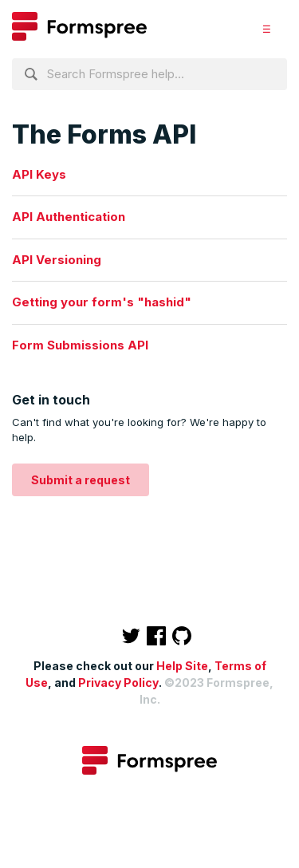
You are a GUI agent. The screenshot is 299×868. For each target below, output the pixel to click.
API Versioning (57, 260)
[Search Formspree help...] (149, 74)
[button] (267, 29)
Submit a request (81, 480)
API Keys (39, 174)
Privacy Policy (118, 683)
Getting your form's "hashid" (102, 302)
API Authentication (69, 217)
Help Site (182, 666)
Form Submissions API (80, 345)
